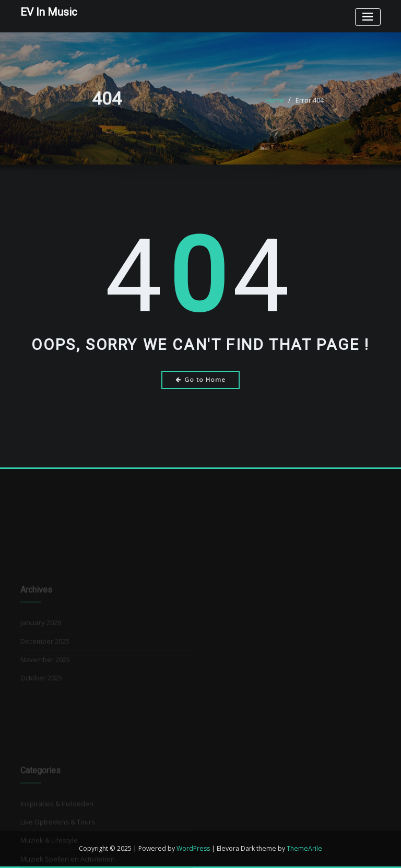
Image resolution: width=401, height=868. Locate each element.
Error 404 (310, 104)
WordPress (193, 848)
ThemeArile (304, 848)
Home (275, 104)
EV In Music (49, 12)
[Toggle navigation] (368, 17)
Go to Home (201, 379)
